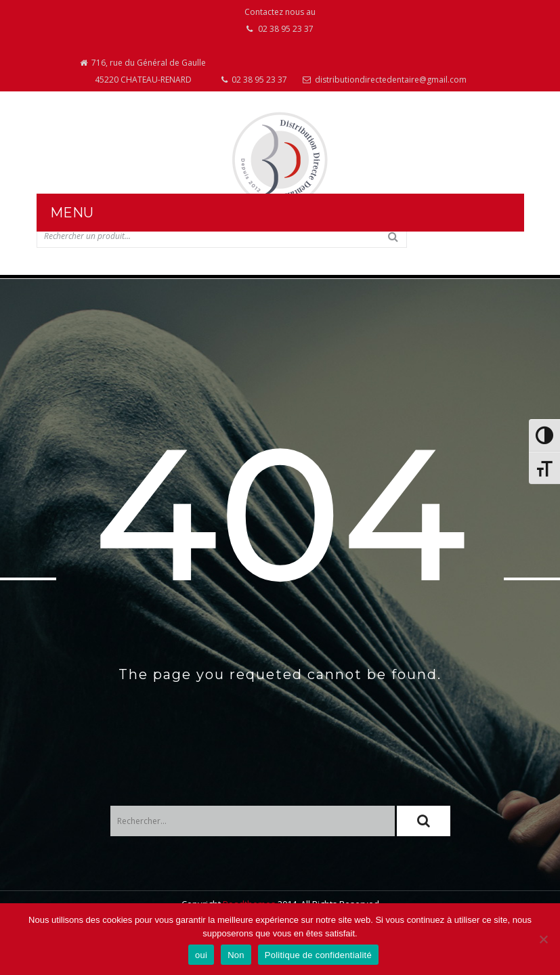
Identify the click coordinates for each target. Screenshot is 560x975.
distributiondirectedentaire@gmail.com (385, 80)
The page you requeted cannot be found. (280, 674)
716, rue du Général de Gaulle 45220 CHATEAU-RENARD (143, 71)
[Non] (543, 939)
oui (201, 955)
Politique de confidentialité (318, 955)
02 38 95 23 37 (254, 80)
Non (236, 955)
